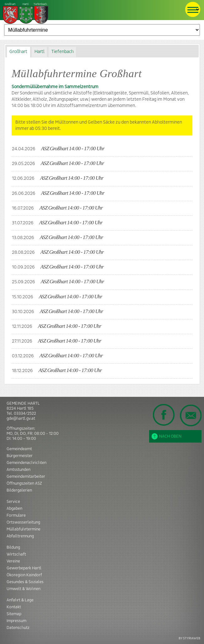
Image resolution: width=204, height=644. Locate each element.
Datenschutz (18, 628)
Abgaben (14, 508)
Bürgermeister (20, 456)
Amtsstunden (18, 470)
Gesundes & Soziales (25, 582)
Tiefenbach (26, 14)
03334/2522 (25, 413)
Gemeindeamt (19, 449)
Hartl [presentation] (39, 52)
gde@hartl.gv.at (21, 418)
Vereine (13, 561)
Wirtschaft (16, 554)
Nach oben (167, 436)
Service (13, 502)
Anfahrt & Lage (20, 600)
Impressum (16, 621)
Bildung (13, 547)
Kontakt (14, 607)
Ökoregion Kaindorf (24, 575)
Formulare (16, 515)
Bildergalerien (19, 490)
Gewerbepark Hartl (24, 568)
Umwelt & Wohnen (24, 589)
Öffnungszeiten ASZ (24, 483)
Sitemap (14, 614)
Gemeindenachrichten (26, 463)
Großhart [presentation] (18, 52)
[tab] (18, 52)
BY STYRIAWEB (189, 638)
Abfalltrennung (20, 536)
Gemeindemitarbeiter (26, 476)
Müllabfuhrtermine (24, 529)
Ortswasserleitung (23, 522)
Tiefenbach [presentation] (63, 52)
